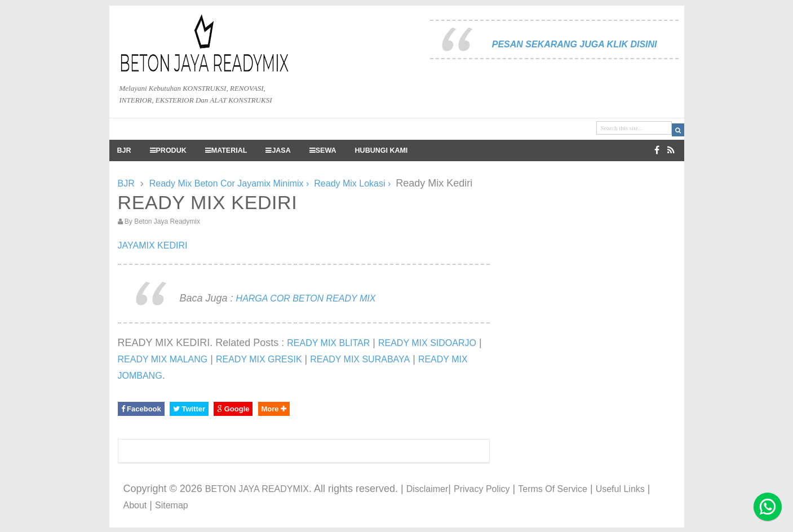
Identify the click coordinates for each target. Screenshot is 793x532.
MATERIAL (226, 150)
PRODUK (168, 150)
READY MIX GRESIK (259, 359)
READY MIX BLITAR (328, 343)
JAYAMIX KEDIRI (153, 245)
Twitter (189, 409)
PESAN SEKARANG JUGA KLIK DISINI (575, 44)
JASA (278, 150)
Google (233, 409)
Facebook (141, 409)
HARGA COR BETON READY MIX (306, 298)
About (135, 505)
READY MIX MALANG (163, 359)
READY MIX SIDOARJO (427, 343)
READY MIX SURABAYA (360, 359)
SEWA (323, 150)
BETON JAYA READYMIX (257, 489)
